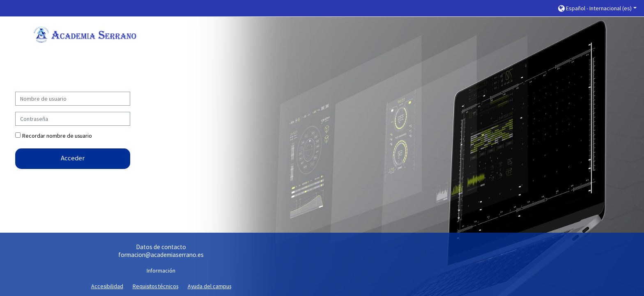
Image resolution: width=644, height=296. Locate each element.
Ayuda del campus (209, 286)
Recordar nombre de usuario (57, 136)
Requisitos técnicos (155, 286)
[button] (597, 8)
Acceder (73, 158)
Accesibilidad (107, 286)
